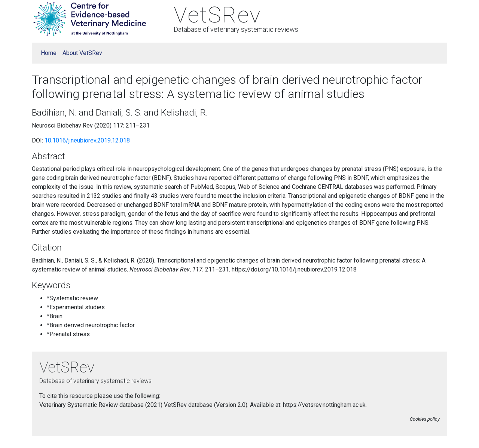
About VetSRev (82, 53)
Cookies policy (425, 419)
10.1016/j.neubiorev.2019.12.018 (87, 140)
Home (49, 53)
